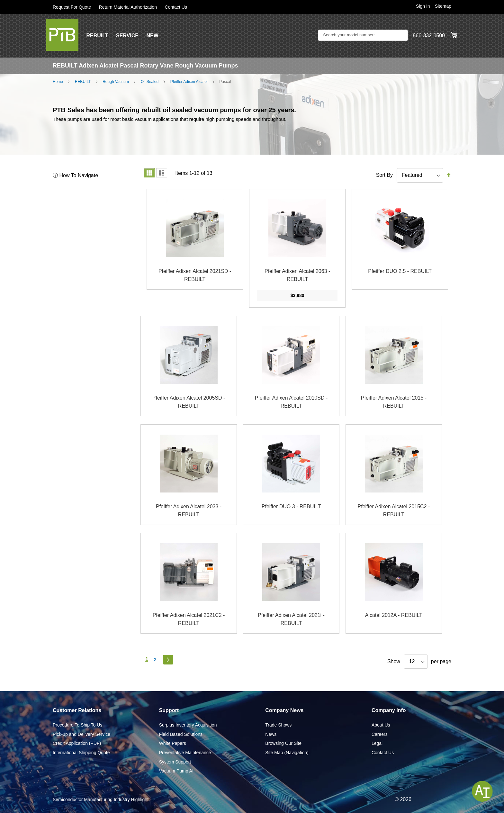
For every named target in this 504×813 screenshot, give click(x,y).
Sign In (423, 6)
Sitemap (443, 6)
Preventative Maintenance (185, 753)
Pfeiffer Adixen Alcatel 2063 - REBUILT (297, 275)
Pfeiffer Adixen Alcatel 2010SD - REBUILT (291, 402)
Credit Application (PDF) (77, 743)
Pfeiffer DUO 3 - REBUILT (291, 506)
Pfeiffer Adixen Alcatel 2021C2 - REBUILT (189, 619)
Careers (380, 734)
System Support (175, 762)
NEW (152, 36)
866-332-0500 (429, 36)
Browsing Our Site (283, 743)
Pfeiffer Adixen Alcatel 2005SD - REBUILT (189, 402)
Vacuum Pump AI (176, 771)
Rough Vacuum (116, 82)
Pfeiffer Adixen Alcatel (189, 82)
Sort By (384, 175)
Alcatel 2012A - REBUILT (394, 615)
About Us (381, 725)
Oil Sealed (150, 82)
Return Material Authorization (128, 7)
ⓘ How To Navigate (75, 175)
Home (58, 82)
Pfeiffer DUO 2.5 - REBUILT (400, 271)
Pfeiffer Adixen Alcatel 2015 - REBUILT (394, 402)
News (271, 734)
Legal (377, 743)
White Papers (173, 743)
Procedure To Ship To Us (77, 725)
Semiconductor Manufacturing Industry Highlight (101, 799)
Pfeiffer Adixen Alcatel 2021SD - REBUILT (195, 275)
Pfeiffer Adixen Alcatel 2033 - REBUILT (189, 511)
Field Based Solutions (181, 734)
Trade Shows (278, 725)
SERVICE (127, 36)
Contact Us (176, 7)
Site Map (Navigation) (287, 753)
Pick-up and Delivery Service (81, 734)
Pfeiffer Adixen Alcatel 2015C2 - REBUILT (394, 511)
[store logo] (62, 35)
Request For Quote (72, 7)
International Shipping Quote (81, 753)
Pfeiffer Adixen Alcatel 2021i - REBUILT (291, 619)
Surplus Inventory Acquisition (188, 725)
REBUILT (97, 36)
